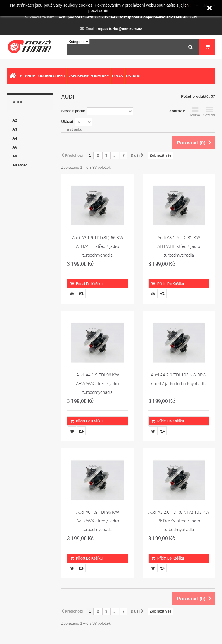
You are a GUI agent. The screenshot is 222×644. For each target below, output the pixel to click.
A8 (15, 156)
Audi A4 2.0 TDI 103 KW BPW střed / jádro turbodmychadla (179, 379)
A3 (15, 129)
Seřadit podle (73, 111)
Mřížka (195, 112)
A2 (15, 120)
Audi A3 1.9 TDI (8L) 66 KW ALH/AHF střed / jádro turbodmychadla (98, 246)
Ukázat (67, 121)
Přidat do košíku (86, 284)
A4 (15, 138)
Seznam (209, 112)
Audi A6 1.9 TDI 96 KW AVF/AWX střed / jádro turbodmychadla (98, 521)
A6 (15, 147)
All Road (20, 165)
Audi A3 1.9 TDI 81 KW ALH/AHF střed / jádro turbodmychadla (179, 246)
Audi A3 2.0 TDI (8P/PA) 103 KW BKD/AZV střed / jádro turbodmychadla (179, 521)
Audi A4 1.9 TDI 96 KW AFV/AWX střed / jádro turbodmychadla (97, 383)
